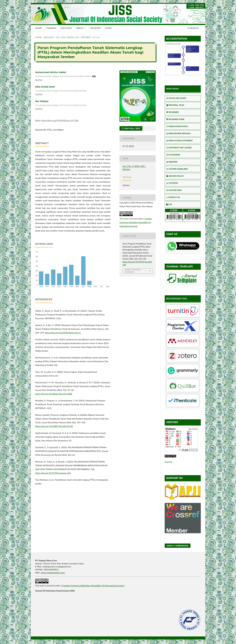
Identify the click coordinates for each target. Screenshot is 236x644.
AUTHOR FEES (174, 190)
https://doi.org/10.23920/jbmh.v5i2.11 (63, 333)
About (80, 28)
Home (38, 28)
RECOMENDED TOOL (177, 299)
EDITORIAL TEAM (175, 105)
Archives (66, 28)
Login (108, 28)
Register (95, 28)
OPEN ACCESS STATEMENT (180, 141)
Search (193, 28)
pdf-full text (132, 128)
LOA (169, 204)
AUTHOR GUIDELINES (177, 169)
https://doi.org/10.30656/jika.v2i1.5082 (54, 394)
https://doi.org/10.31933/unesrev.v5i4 (53, 473)
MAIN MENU (172, 89)
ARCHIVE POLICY (175, 176)
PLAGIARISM (173, 155)
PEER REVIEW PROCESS (178, 134)
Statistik (168, 462)
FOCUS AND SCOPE (176, 98)
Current (51, 28)
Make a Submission (178, 546)
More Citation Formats (133, 271)
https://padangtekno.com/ (53, 573)
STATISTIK (172, 183)
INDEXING (172, 162)
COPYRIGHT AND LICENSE (179, 148)
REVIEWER (172, 112)
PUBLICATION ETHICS (177, 126)
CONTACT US (173, 197)
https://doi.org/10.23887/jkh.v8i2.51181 (54, 426)
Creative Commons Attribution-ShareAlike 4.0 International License (136, 222)
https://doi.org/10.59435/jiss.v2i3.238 (60, 121)
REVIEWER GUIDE (175, 119)
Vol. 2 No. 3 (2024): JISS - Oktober (73, 37)
